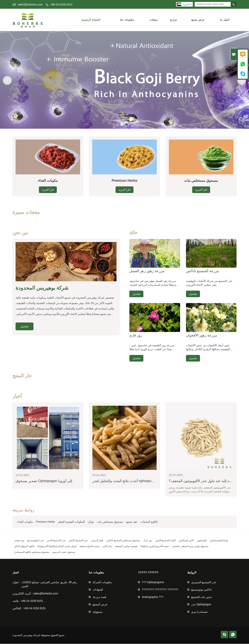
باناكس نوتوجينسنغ (202, 590)
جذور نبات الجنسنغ (202, 597)
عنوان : (16, 582)
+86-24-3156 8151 (61, 4)
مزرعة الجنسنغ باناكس (203, 271)
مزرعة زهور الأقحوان (202, 336)
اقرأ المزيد (48, 190)
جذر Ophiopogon (201, 605)
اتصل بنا (225, 20)
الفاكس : (18, 608)
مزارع (174, 20)
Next (242, 81)
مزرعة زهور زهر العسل (147, 271)
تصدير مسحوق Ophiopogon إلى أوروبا (44, 481)
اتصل (16, 573)
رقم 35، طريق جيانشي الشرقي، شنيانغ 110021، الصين (49, 584)
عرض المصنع (100, 605)
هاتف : (16, 601)
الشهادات (98, 590)
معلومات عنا (127, 20)
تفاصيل (25, 327)
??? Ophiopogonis (153, 582)
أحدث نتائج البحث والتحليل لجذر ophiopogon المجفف (131, 481)
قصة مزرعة (99, 597)
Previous (7, 81)
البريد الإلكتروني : (22, 594)
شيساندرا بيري (199, 612)
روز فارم (136, 336)
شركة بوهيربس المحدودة (42, 288)
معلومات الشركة (102, 582)
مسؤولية (97, 612)
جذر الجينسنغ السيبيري (204, 582)
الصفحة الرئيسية (91, 20)
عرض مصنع (198, 20)
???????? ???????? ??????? (160, 590)
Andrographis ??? (153, 597)
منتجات (153, 20)
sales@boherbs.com (30, 4)
